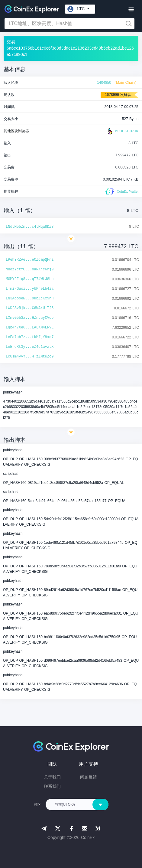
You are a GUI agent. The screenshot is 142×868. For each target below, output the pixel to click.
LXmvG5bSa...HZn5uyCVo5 (30, 318)
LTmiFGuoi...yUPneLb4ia (30, 289)
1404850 (104, 83)
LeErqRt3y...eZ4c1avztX (30, 347)
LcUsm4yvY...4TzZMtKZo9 (30, 357)
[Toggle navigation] (131, 10)
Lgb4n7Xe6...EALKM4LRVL (30, 328)
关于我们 (52, 777)
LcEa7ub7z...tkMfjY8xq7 (30, 337)
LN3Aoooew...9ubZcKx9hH (30, 299)
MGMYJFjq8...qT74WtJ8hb (30, 279)
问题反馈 (89, 777)
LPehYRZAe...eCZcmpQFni (30, 260)
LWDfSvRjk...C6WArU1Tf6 (30, 308)
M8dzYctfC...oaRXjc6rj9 (30, 269)
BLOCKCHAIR (122, 131)
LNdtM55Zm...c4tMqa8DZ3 (30, 227)
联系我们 (52, 786)
